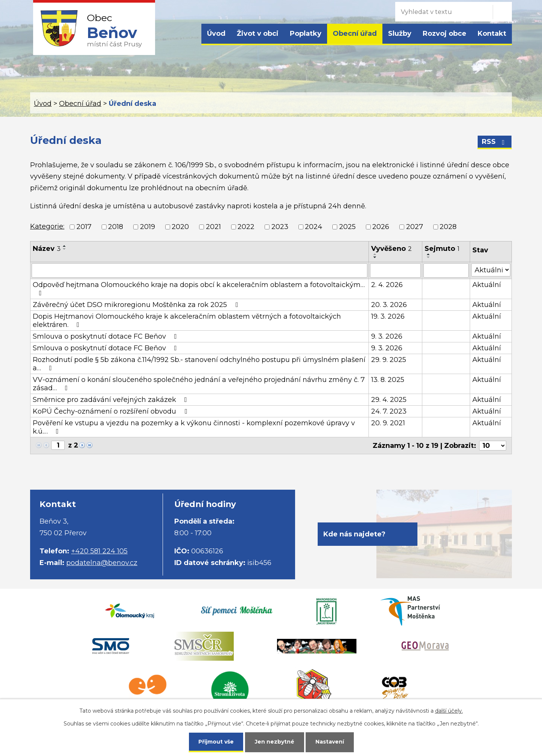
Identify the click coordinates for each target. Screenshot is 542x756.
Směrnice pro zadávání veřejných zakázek (111, 400)
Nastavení (330, 742)
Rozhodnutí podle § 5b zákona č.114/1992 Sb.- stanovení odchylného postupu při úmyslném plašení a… (199, 364)
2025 (347, 227)
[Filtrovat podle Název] (199, 270)
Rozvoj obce (445, 34)
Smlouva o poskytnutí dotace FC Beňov (106, 336)
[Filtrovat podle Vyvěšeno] (395, 270)
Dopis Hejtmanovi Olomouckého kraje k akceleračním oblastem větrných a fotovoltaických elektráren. (187, 321)
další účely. (449, 711)
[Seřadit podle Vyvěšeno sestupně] (375, 257)
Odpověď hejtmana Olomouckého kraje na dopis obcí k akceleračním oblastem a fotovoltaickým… (199, 289)
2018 (116, 227)
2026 (381, 227)
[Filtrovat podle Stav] (491, 270)
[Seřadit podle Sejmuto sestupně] (429, 257)
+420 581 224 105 (99, 551)
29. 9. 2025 (389, 360)
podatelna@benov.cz (102, 563)
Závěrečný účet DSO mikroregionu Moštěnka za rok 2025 (137, 305)
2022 (246, 227)
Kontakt (492, 34)
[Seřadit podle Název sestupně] (65, 249)
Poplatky (306, 34)
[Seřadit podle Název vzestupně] (65, 246)
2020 (180, 227)
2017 (84, 227)
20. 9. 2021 (388, 423)
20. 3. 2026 (389, 305)
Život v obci (258, 34)
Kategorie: (47, 226)
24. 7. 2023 (389, 411)
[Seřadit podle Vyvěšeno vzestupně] (375, 254)
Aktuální (487, 285)
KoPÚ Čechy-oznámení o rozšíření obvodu (111, 411)
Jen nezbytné (275, 742)
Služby (400, 34)
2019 (148, 227)
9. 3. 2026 (387, 336)
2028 (448, 227)
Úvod (216, 34)
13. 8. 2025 (388, 380)
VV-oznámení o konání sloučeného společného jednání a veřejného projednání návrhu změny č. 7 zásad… (199, 384)
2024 (314, 227)
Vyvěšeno (391, 249)
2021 (213, 227)
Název (47, 249)
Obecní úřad (355, 34)
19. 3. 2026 (388, 316)
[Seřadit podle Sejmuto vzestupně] (429, 254)
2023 (280, 227)
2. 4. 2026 (387, 285)
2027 (415, 227)
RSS (495, 142)
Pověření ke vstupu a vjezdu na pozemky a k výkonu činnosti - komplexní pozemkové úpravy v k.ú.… (194, 427)
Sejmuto (442, 249)
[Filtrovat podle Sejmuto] (446, 270)
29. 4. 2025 (389, 400)
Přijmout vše (216, 742)
